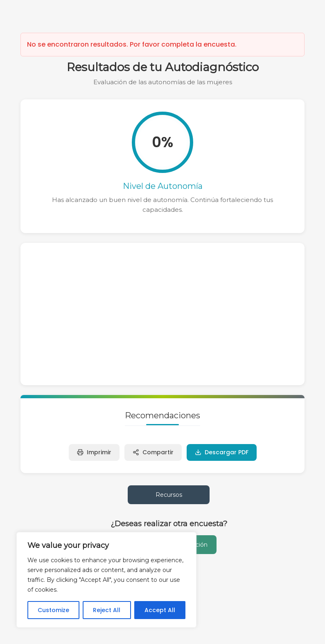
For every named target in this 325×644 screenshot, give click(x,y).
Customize (53, 610)
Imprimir (94, 452)
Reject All (107, 610)
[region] (106, 580)
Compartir (153, 452)
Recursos (169, 495)
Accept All (160, 610)
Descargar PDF (222, 452)
